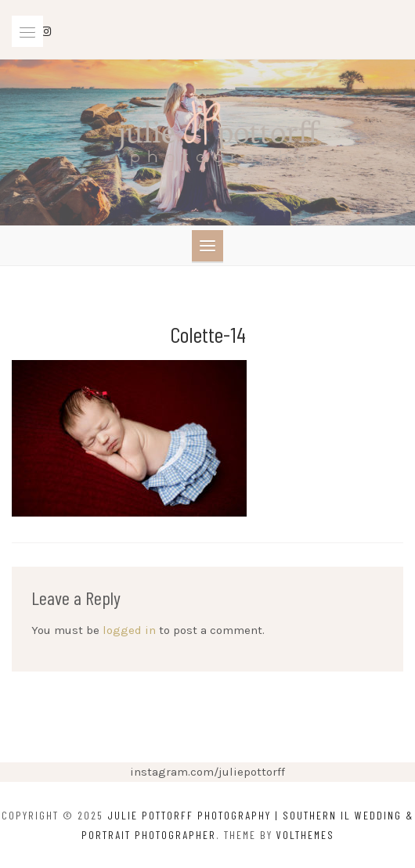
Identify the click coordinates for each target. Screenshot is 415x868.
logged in (129, 630)
